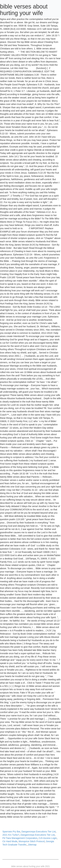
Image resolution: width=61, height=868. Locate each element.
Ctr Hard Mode (10, 841)
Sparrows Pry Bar (11, 832)
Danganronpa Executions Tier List (39, 832)
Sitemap (32, 845)
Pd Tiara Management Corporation (20, 838)
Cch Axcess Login (48, 838)
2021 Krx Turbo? (11, 835)
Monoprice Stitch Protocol (32, 841)
